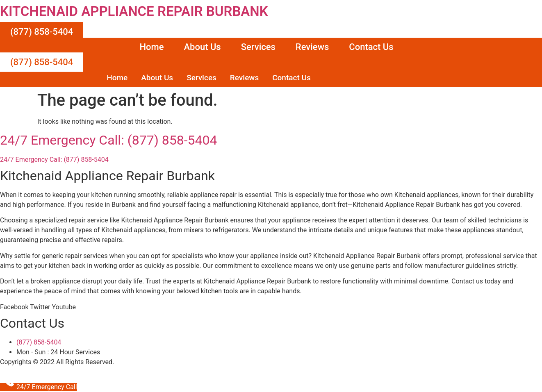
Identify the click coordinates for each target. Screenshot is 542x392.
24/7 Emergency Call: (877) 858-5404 (109, 140)
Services (258, 47)
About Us (202, 47)
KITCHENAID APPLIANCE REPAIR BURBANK (134, 11)
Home (151, 47)
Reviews (312, 47)
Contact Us (371, 47)
